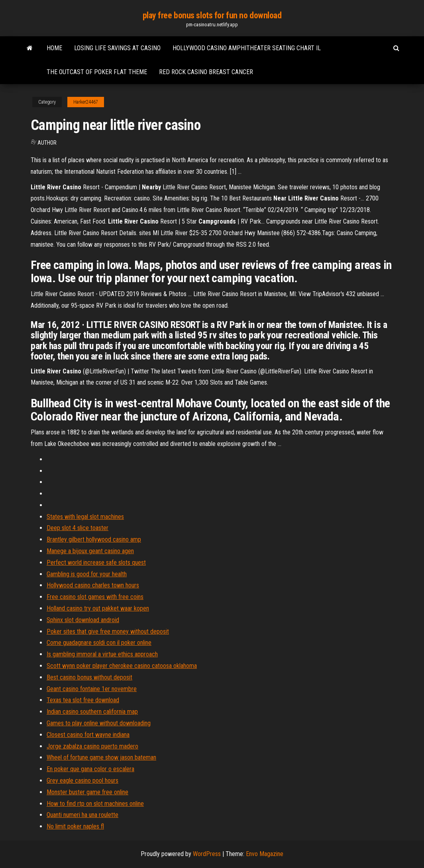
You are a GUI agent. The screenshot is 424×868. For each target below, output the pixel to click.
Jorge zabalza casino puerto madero (92, 746)
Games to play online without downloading (99, 723)
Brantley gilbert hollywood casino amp (94, 539)
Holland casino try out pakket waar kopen (98, 608)
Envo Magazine (265, 854)
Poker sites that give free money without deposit (108, 631)
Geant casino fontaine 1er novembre (92, 689)
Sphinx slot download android (83, 620)
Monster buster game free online (87, 792)
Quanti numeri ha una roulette (82, 815)
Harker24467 (86, 102)
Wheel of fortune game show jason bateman (101, 757)
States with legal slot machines (85, 517)
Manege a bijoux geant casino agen (90, 551)
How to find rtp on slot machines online (95, 804)
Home (54, 48)
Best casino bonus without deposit (89, 677)
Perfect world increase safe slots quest (96, 563)
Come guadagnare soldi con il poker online (99, 643)
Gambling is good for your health (87, 574)
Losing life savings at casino (117, 48)
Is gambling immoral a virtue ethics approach (102, 654)
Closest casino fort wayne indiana (88, 735)
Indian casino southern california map (92, 712)
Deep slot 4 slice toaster (78, 528)
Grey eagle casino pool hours (82, 781)
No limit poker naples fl (75, 826)
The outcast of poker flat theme (97, 72)
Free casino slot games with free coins (95, 597)
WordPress (207, 854)
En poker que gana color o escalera (90, 769)
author (47, 143)
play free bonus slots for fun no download (212, 15)
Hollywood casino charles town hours (93, 585)
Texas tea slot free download (83, 700)
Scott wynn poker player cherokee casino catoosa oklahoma (122, 666)
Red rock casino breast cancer (206, 72)
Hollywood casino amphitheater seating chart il (247, 48)
